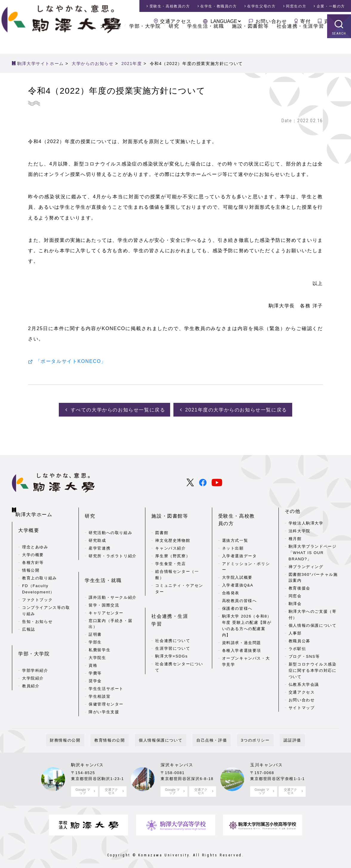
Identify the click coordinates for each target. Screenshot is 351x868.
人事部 (295, 632)
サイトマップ (302, 706)
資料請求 (335, 21)
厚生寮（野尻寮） (173, 545)
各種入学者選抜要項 (242, 632)
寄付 (305, 21)
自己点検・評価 (208, 734)
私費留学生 (100, 629)
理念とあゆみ (35, 538)
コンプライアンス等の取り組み (46, 602)
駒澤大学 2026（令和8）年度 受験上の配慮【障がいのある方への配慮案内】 (247, 607)
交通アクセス (176, 21)
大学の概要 (33, 546)
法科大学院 (300, 529)
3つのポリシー (244, 734)
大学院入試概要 (237, 559)
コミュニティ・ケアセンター (179, 578)
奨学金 (95, 660)
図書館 (162, 522)
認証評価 (273, 734)
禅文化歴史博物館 (173, 529)
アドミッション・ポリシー (246, 548)
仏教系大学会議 (304, 683)
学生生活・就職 (205, 42)
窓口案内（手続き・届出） (110, 603)
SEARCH (339, 49)
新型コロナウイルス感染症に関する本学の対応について (313, 669)
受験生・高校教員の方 (244, 510)
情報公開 (31, 562)
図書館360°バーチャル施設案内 (313, 576)
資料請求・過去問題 (242, 624)
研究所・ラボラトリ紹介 (113, 545)
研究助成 (97, 529)
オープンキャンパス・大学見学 (246, 643)
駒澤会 (295, 602)
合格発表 (231, 574)
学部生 (95, 622)
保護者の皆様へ (237, 590)
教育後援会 (300, 587)
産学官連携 (100, 537)
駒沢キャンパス (87, 759)
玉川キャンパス (266, 759)
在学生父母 (261, 6)
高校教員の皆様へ (240, 582)
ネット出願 (233, 529)
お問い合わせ (271, 21)
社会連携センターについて (179, 639)
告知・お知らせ (37, 613)
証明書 (95, 614)
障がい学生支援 (104, 691)
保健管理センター (106, 684)
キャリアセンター (106, 592)
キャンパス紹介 (170, 537)
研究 (174, 42)
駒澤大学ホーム (36, 508)
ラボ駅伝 (297, 647)
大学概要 (111, 42)
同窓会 (295, 594)
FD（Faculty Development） (38, 580)
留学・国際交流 (104, 584)
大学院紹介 (33, 660)
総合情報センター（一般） (177, 564)
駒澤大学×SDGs (171, 628)
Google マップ (83, 785)
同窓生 (296, 6)
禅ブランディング (306, 565)
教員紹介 (31, 668)
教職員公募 (300, 639)
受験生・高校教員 (170, 6)
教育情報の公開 (121, 734)
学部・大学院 (145, 42)
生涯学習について (173, 620)
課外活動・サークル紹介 (113, 577)
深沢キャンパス (177, 759)
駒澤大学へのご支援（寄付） (313, 613)
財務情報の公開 (84, 734)
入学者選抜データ (240, 537)
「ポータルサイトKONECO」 (71, 362)
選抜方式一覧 (235, 522)
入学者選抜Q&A (238, 567)
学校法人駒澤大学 (306, 522)
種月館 (295, 537)
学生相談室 (100, 676)
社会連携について (173, 612)
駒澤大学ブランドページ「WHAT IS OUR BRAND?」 (313, 551)
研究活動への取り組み (110, 522)
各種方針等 (33, 554)
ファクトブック (37, 591)
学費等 (95, 653)
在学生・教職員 (218, 6)
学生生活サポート (106, 668)
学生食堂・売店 (170, 553)
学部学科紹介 (35, 652)
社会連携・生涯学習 (300, 42)
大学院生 (97, 637)
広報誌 (29, 620)
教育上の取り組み (40, 569)
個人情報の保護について (313, 624)
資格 (93, 645)
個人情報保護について (164, 734)
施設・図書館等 (250, 42)
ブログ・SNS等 (304, 655)
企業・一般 (331, 6)
